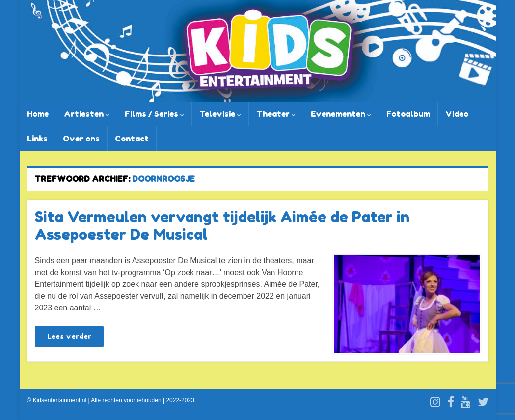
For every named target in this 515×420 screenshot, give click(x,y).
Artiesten (87, 114)
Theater (276, 114)
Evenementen (341, 114)
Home (38, 114)
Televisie (220, 114)
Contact (132, 139)
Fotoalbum (408, 114)
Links (37, 139)
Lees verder (69, 336)
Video (457, 114)
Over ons (81, 139)
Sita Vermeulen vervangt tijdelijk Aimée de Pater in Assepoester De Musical (222, 225)
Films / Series (154, 114)
